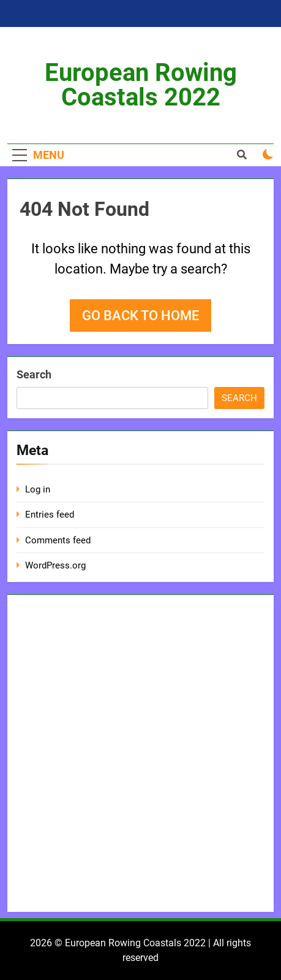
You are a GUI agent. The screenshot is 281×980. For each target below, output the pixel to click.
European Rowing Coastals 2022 (141, 85)
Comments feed (58, 540)
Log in (38, 489)
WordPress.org (55, 565)
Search (34, 374)
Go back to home (140, 316)
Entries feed (50, 515)
